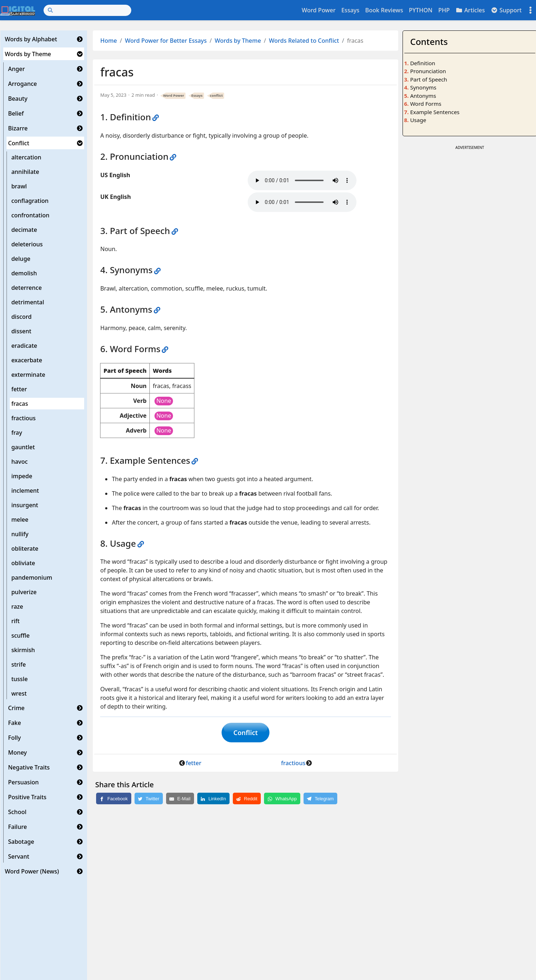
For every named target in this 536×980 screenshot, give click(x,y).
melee (20, 520)
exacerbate (27, 360)
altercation (26, 157)
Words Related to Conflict (304, 41)
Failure (17, 827)
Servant (19, 856)
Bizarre (18, 128)
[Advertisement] (470, 203)
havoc (19, 462)
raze (17, 606)
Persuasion (23, 782)
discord (21, 317)
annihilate (25, 172)
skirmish (23, 650)
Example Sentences (435, 112)
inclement (25, 491)
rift (15, 621)
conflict (217, 95)
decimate (24, 230)
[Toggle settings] (531, 10)
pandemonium (32, 577)
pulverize (24, 592)
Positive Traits (27, 797)
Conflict (18, 143)
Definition (423, 63)
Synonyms (423, 87)
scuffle (20, 635)
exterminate (28, 375)
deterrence (26, 288)
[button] (80, 39)
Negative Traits (29, 767)
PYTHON (420, 10)
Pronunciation (428, 71)
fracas (20, 404)
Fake (15, 723)
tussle (19, 679)
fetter (19, 389)
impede (22, 476)
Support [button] (506, 10)
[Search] (87, 10)
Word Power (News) (32, 871)
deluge (21, 259)
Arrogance (22, 84)
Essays (350, 10)
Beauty (18, 99)
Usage (418, 120)
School (17, 812)
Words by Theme (28, 54)
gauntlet (23, 447)
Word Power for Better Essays (166, 41)
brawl (19, 186)
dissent (21, 331)
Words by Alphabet (31, 39)
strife (18, 664)
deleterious (27, 244)
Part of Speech (429, 79)
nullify (20, 534)
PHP (444, 10)
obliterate (25, 549)
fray (17, 433)
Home (108, 41)
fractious (23, 418)
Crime (16, 708)
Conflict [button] (246, 733)
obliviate (23, 563)
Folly (14, 738)
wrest (19, 693)
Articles (470, 10)
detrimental (28, 302)
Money (17, 752)
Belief (16, 113)
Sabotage (21, 842)
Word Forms (426, 104)
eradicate (24, 346)
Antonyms (423, 96)
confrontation (30, 215)
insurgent (25, 505)
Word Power (319, 10)
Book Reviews (384, 10)
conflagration (30, 201)
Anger (16, 69)
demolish (24, 273)
